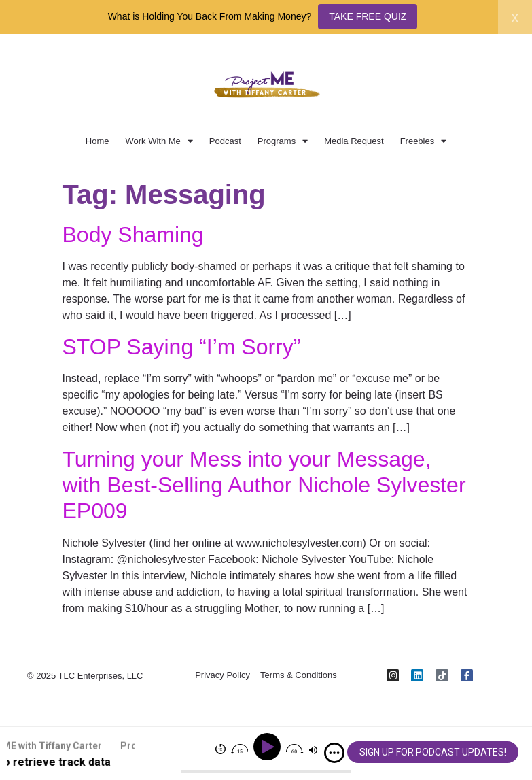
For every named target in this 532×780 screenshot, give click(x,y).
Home (97, 141)
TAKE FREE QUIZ (368, 16)
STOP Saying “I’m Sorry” (182, 347)
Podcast (225, 141)
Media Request (354, 141)
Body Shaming (133, 235)
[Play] (269, 747)
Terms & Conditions (299, 676)
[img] (334, 753)
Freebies (424, 141)
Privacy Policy (223, 676)
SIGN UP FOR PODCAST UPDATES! (433, 752)
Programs (283, 141)
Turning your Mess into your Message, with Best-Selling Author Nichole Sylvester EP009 (264, 485)
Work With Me (159, 141)
